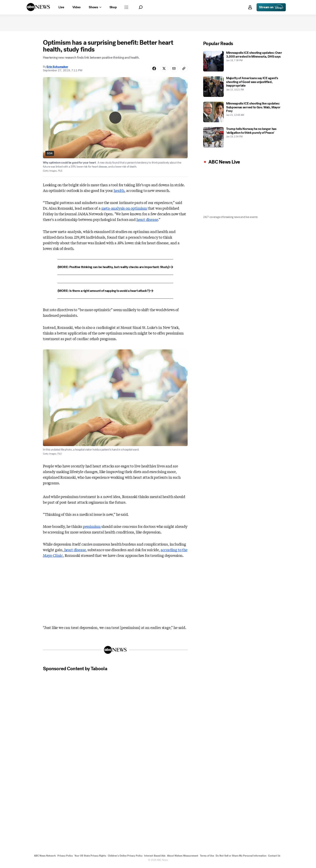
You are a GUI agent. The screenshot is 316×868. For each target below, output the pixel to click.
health (119, 192)
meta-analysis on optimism (124, 210)
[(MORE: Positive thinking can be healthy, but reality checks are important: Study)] (115, 269)
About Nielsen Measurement (183, 858)
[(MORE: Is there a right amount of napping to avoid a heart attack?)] (115, 293)
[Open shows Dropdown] (95, 7)
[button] (141, 7)
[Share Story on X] (163, 70)
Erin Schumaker (57, 68)
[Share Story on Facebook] (152, 70)
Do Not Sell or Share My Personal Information (241, 858)
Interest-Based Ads (155, 858)
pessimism (92, 528)
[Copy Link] (184, 70)
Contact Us (274, 858)
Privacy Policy (65, 858)
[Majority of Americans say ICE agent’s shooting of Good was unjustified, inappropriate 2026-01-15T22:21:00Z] (243, 88)
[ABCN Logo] (38, 7)
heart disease (147, 221)
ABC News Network (45, 858)
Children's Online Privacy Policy (125, 858)
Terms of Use (207, 858)
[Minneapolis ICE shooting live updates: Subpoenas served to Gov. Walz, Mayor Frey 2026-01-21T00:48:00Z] (243, 113)
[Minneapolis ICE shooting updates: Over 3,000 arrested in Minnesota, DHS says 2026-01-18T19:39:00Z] (243, 63)
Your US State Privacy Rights (90, 858)
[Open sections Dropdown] (126, 7)
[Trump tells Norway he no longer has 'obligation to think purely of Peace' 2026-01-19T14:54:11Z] (243, 139)
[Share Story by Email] (173, 70)
